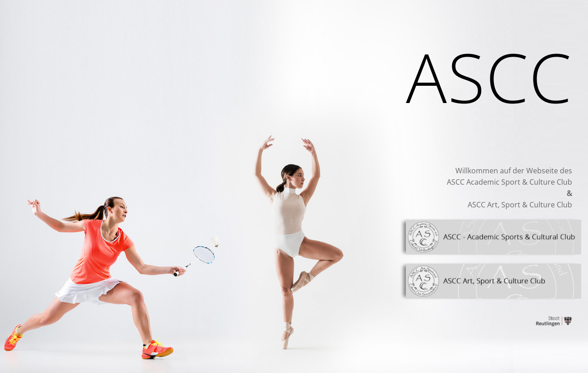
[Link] (494, 237)
